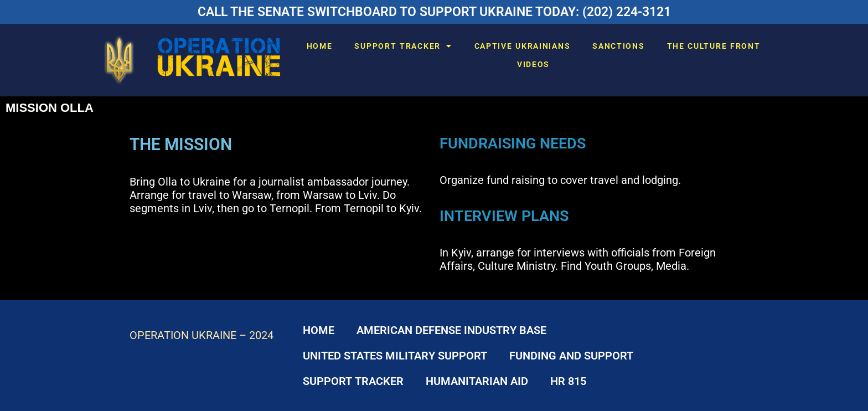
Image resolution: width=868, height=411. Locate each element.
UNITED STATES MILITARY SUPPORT (395, 356)
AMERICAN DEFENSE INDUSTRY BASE (451, 330)
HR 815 (568, 381)
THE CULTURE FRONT (714, 46)
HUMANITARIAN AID (477, 381)
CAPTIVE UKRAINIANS (523, 46)
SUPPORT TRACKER (403, 46)
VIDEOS (533, 64)
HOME (320, 46)
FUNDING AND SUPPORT (571, 356)
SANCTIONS (618, 46)
